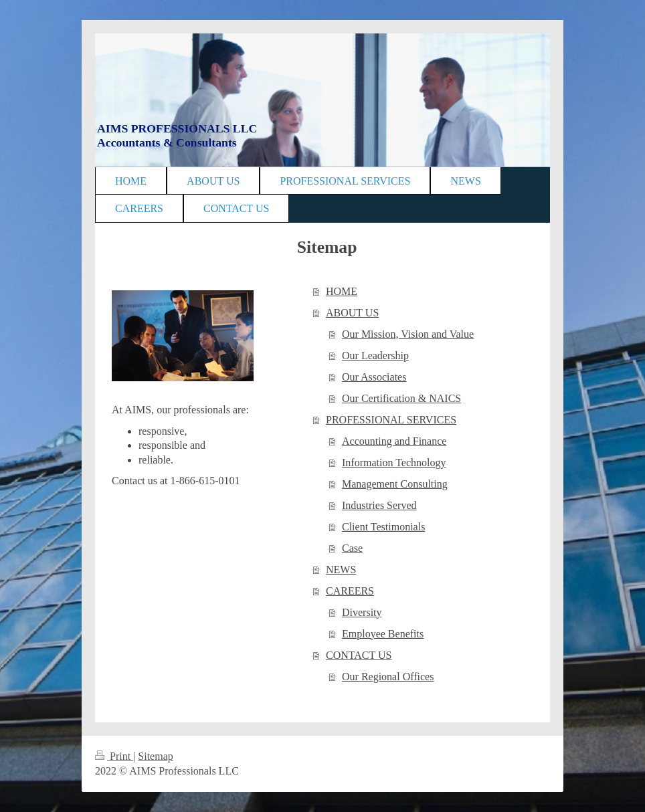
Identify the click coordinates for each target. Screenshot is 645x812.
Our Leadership (375, 356)
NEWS (341, 570)
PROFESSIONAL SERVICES (391, 420)
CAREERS (350, 591)
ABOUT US (352, 313)
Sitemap (155, 756)
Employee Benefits (383, 634)
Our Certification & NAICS (401, 398)
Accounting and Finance (394, 441)
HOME (342, 291)
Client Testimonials (383, 527)
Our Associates (374, 377)
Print (114, 756)
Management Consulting (395, 484)
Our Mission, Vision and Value (408, 334)
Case (352, 548)
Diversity (362, 612)
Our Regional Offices (388, 677)
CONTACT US (359, 655)
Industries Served (379, 505)
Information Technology (394, 463)
